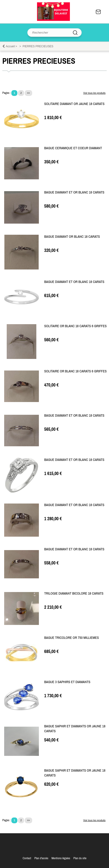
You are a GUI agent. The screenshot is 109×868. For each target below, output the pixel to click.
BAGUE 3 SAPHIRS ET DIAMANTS (67, 682)
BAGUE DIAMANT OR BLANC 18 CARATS (72, 236)
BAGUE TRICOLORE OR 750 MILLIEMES (72, 638)
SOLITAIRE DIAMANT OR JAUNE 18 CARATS (74, 104)
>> (28, 93)
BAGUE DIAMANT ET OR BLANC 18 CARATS (74, 192)
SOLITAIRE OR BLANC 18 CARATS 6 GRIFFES (75, 326)
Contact (98, 12)
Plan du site (80, 858)
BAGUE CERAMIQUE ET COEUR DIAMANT (73, 148)
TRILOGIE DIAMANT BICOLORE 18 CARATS (74, 593)
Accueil (10, 46)
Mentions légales (61, 858)
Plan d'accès (41, 858)
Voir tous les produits (94, 93)
